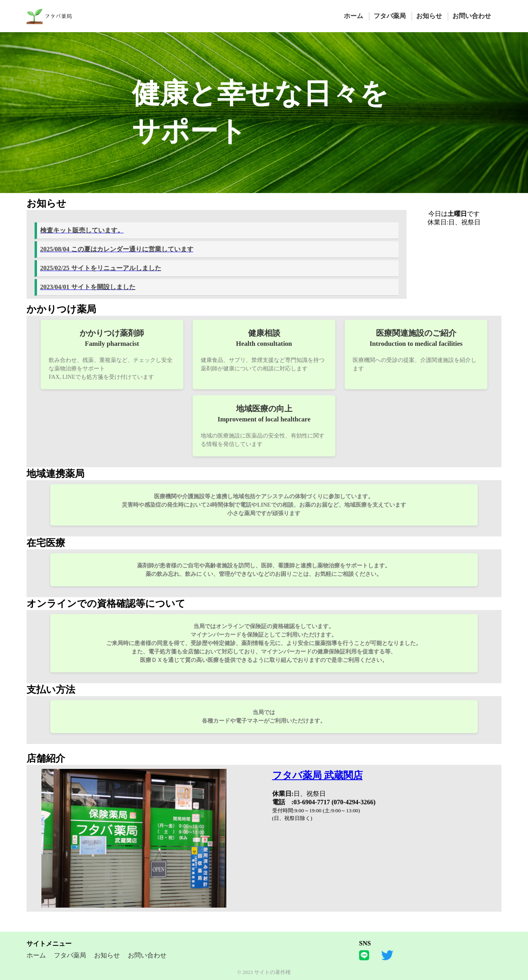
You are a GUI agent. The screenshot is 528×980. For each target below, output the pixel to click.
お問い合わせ (472, 16)
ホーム (353, 16)
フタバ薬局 (390, 16)
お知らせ (429, 16)
